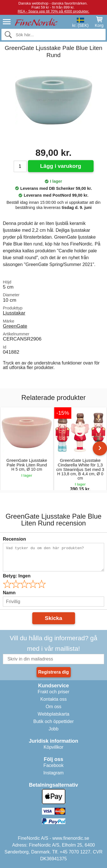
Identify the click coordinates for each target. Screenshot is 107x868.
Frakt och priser (53, 692)
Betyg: (17, 576)
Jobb (53, 729)
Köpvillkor (53, 747)
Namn (9, 593)
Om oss (53, 707)
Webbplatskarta (53, 714)
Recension (14, 539)
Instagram (53, 773)
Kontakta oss (53, 699)
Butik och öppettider (53, 721)
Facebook (53, 765)
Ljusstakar (14, 313)
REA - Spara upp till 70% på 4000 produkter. (53, 11)
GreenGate (15, 326)
